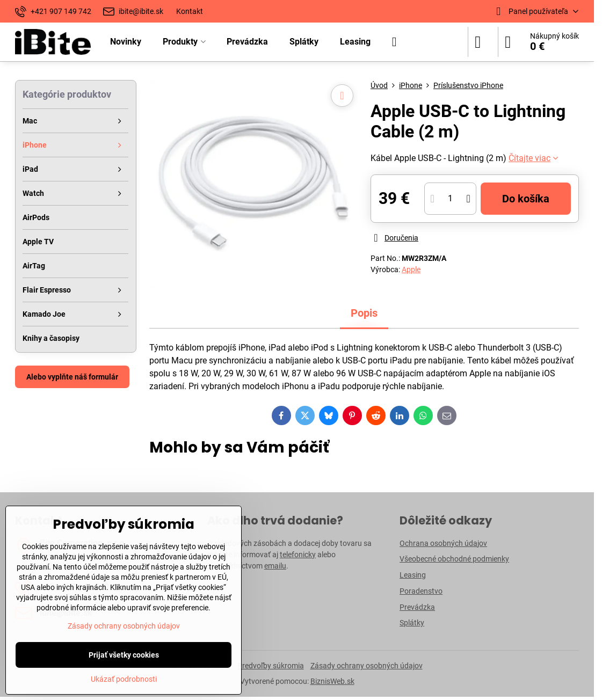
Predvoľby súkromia (271, 666)
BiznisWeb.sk (332, 681)
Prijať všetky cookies (124, 655)
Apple (411, 269)
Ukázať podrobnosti (124, 679)
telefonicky (298, 555)
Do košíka (526, 199)
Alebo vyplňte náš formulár (72, 377)
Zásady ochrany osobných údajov (367, 666)
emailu (275, 566)
